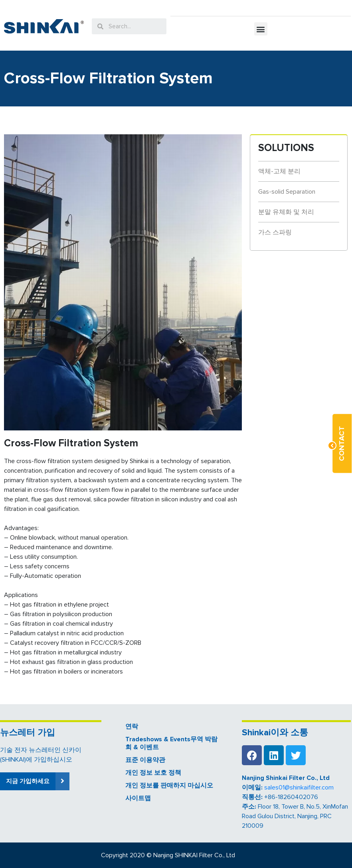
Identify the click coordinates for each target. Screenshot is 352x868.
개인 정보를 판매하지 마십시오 (169, 786)
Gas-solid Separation (287, 192)
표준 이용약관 (145, 760)
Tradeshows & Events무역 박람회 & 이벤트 (171, 743)
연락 (132, 727)
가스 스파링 (275, 232)
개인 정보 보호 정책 (153, 773)
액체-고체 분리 (279, 171)
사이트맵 (138, 798)
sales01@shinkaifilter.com (299, 787)
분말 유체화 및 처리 (286, 212)
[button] (261, 29)
